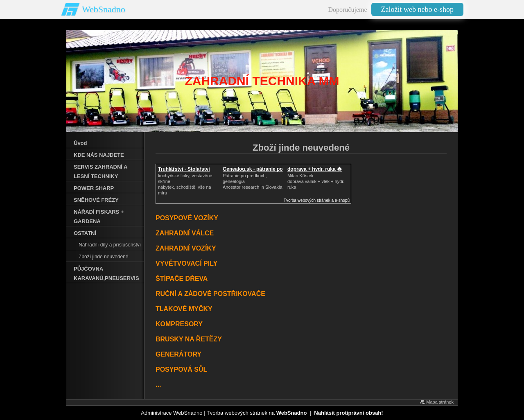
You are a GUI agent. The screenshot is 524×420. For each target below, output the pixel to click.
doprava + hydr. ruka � (315, 169)
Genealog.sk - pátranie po (253, 169)
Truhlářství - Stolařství (184, 169)
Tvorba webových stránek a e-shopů (317, 200)
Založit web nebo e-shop (417, 9)
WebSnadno (104, 9)
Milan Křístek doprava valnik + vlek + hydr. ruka (316, 181)
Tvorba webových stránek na (257, 413)
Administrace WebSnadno (172, 413)
